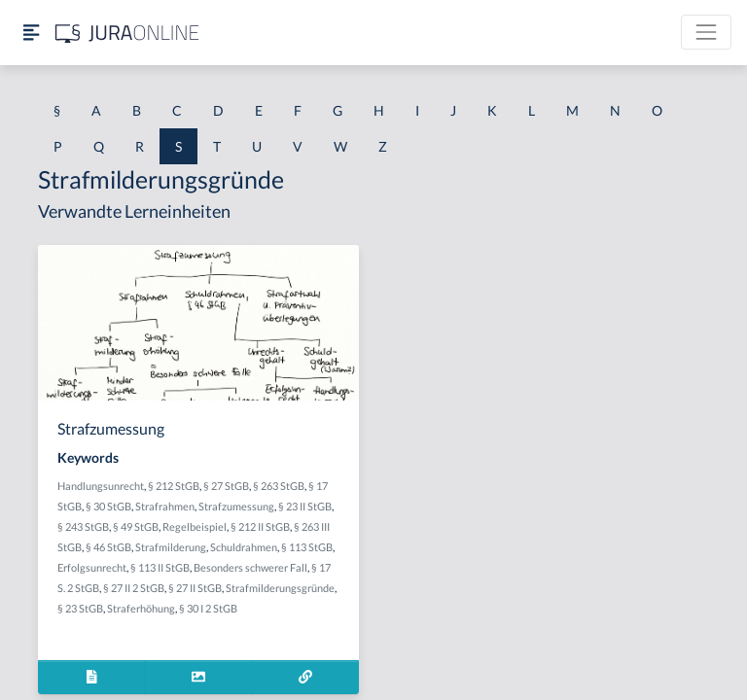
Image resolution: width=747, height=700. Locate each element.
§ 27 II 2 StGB (134, 588)
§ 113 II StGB (160, 567)
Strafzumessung (236, 506)
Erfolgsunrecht (92, 567)
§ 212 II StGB (260, 526)
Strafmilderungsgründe (280, 588)
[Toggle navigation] (706, 32)
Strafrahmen (165, 506)
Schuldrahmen (244, 547)
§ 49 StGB (136, 526)
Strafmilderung (171, 547)
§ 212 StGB (174, 486)
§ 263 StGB (279, 486)
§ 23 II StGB (305, 506)
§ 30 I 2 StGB (208, 608)
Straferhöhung (141, 608)
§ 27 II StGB (195, 588)
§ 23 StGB (80, 608)
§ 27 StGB (226, 486)
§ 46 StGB (108, 547)
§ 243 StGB (83, 526)
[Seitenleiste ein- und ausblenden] (31, 33)
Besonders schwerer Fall (250, 567)
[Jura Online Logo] (127, 33)
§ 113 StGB (307, 547)
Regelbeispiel (195, 526)
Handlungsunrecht (101, 486)
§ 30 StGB (108, 506)
